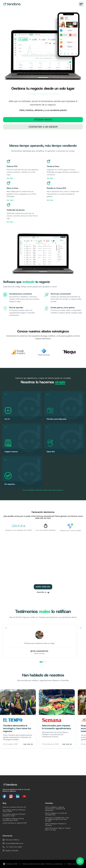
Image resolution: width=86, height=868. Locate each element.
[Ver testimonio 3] (46, 662)
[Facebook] (4, 796)
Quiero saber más (43, 587)
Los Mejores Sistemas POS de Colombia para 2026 (13, 820)
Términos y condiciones (54, 864)
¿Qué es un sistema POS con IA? (14, 807)
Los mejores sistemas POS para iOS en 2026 (14, 811)
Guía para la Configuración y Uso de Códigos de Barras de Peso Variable (57, 819)
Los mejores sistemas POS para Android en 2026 (14, 815)
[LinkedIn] (18, 796)
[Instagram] (11, 796)
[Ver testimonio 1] (41, 662)
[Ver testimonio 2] (44, 662)
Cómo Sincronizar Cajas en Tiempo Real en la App (58, 829)
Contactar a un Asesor (43, 127)
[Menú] (81, 4)
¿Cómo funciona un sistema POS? (15, 823)
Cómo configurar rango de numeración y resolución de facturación (55, 809)
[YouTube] (24, 796)
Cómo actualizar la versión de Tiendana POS (56, 814)
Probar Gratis (43, 120)
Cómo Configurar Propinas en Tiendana (56, 825)
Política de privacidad (75, 864)
